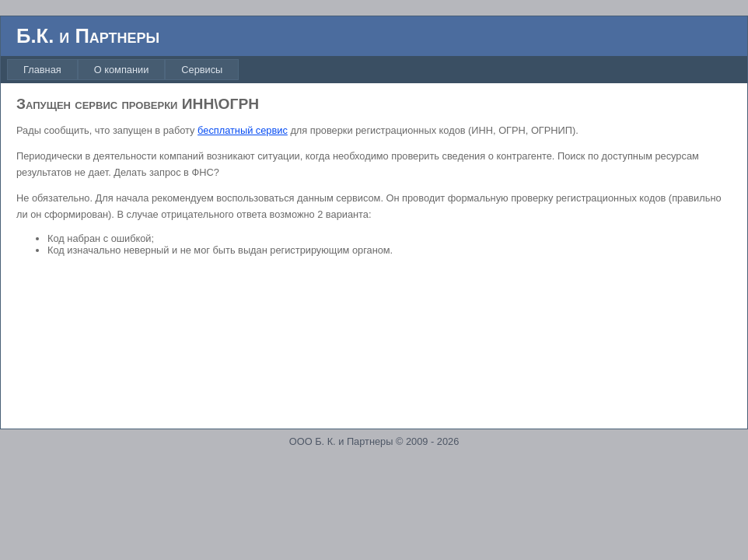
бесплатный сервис (243, 130)
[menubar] (126, 70)
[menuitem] (42, 70)
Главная (42, 70)
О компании (122, 70)
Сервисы (202, 70)
